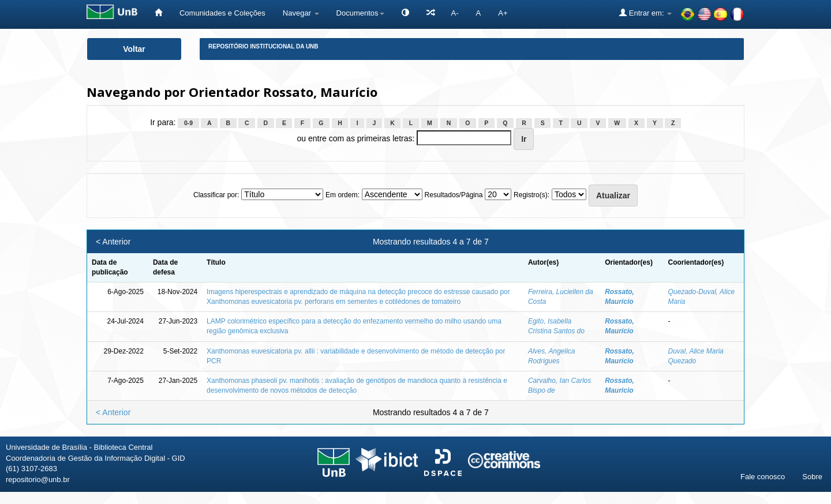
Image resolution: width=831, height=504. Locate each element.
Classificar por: (216, 195)
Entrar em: (645, 13)
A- (455, 13)
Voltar (134, 49)
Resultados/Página (454, 195)
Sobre (812, 477)
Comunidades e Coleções (222, 13)
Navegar (301, 13)
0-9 (188, 123)
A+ (503, 13)
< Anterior (113, 242)
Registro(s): (531, 195)
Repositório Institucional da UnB (263, 46)
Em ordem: (342, 195)
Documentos (360, 13)
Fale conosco (763, 477)
